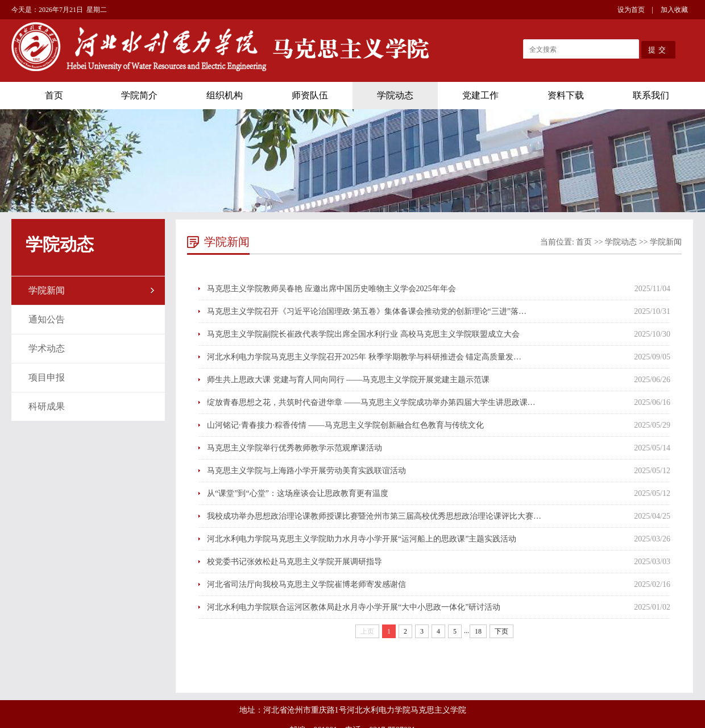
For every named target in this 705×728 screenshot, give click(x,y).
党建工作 (480, 95)
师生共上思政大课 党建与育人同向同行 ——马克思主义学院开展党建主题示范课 (348, 380)
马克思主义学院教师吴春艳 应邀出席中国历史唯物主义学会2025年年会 (331, 289)
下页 (501, 631)
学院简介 (139, 95)
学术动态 (47, 348)
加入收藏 (674, 10)
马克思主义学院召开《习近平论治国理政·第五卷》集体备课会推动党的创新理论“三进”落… (367, 311)
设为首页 (631, 10)
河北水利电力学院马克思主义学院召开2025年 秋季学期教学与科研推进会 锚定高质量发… (364, 357)
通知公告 (47, 319)
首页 (54, 95)
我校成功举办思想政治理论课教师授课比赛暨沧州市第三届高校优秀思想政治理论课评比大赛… (374, 516)
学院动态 (395, 95)
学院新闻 (47, 290)
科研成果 (47, 406)
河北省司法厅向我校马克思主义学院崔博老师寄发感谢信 (306, 584)
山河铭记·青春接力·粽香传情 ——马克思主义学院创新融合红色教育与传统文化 (345, 425)
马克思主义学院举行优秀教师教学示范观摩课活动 (295, 448)
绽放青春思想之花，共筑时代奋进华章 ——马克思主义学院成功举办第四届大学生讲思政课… (371, 402)
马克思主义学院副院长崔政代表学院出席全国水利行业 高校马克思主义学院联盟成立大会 (363, 334)
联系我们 (651, 95)
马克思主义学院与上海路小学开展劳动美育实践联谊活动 (306, 471)
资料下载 (566, 95)
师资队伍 (310, 95)
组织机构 (225, 95)
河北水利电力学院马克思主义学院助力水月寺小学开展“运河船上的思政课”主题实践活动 (362, 539)
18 (478, 631)
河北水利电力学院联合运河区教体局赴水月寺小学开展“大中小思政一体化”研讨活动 (354, 607)
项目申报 (47, 377)
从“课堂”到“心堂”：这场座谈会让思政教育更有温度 (298, 493)
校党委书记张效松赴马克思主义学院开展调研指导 (295, 562)
